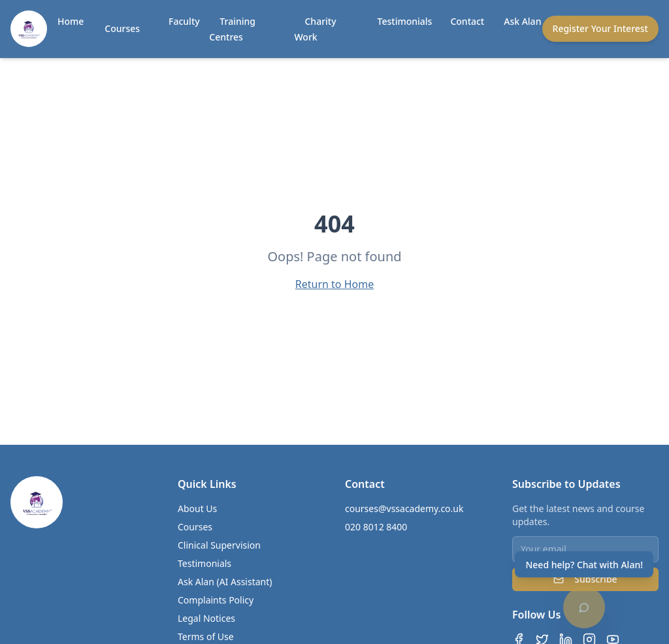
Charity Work (315, 29)
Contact (467, 21)
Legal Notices (206, 618)
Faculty (184, 21)
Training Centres (232, 29)
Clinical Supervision (219, 545)
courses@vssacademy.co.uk (404, 508)
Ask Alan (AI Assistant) (225, 582)
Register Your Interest (600, 28)
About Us (197, 508)
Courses (122, 28)
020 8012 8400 (376, 527)
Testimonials (405, 21)
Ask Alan (522, 21)
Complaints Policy (216, 600)
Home (71, 21)
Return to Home (334, 284)
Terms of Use (206, 636)
